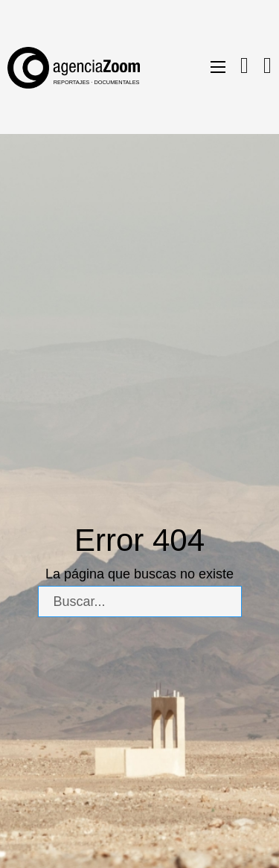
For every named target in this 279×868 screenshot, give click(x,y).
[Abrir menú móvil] (218, 67)
